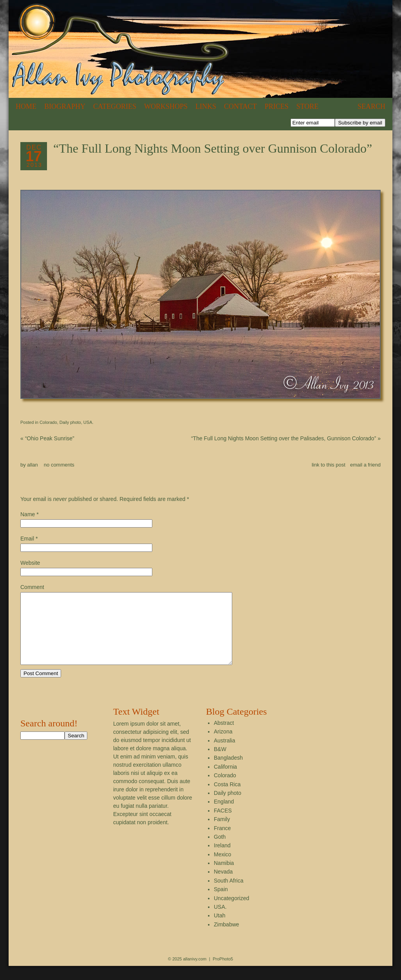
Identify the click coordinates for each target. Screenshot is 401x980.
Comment (32, 587)
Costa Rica (227, 798)
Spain (221, 903)
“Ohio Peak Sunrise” (47, 438)
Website (30, 563)
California (225, 781)
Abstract (224, 737)
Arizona (223, 746)
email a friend (365, 465)
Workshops (166, 106)
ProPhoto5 (223, 973)
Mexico (222, 868)
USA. (89, 422)
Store (308, 106)
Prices (277, 106)
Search (371, 106)
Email (27, 539)
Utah (220, 930)
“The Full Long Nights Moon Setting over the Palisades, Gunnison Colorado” (286, 438)
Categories (115, 106)
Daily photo (70, 422)
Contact (240, 106)
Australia (224, 755)
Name (28, 514)
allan (32, 465)
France (222, 842)
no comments (59, 465)
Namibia (224, 877)
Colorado (48, 422)
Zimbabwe (227, 939)
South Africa (229, 895)
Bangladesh (228, 772)
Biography (65, 106)
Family (222, 833)
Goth (220, 851)
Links (206, 106)
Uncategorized (231, 912)
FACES (223, 825)
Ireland (222, 859)
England (224, 816)
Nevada (223, 886)
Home (26, 106)
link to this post (329, 465)
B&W (220, 763)
